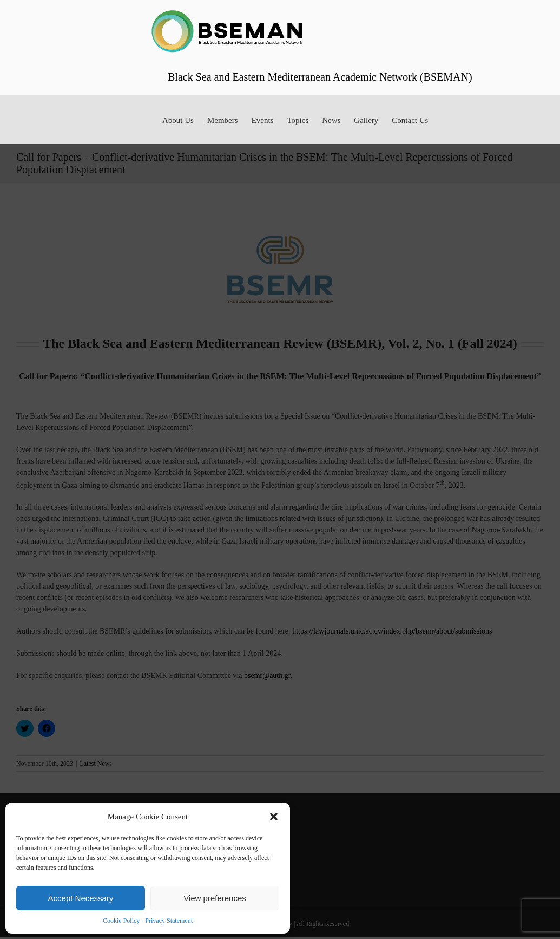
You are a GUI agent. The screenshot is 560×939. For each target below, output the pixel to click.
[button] (274, 817)
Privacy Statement (169, 921)
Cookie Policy (121, 921)
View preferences (215, 898)
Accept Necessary (81, 898)
